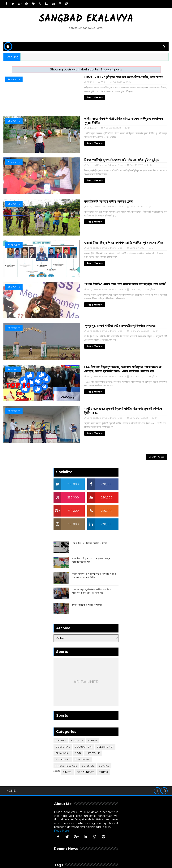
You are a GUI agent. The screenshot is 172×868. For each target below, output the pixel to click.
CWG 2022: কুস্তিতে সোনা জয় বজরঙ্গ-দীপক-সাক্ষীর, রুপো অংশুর (98, 77)
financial (63, 725)
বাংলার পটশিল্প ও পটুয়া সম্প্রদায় (87, 577)
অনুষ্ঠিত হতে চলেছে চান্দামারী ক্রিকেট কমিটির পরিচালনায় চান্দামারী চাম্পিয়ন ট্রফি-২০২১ (105, 381)
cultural (63, 719)
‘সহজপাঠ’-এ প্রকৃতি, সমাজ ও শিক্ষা (89, 515)
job (78, 725)
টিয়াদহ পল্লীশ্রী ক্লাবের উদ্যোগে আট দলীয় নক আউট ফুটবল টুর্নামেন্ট (96, 153)
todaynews (86, 744)
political (82, 732)
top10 (15, 346)
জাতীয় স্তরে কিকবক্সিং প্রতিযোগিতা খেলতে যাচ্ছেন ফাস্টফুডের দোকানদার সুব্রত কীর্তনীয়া (106, 115)
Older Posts (157, 428)
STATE (67, 744)
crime (93, 713)
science (88, 738)
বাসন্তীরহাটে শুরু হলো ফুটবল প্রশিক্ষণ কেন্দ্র (83, 191)
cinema (61, 713)
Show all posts (111, 69)
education (83, 719)
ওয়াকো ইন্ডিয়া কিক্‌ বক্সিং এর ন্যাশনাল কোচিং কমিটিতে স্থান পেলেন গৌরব (98, 229)
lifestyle (93, 725)
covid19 (77, 713)
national (63, 732)
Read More (62, 803)
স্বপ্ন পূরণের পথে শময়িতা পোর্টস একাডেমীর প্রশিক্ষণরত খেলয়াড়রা (95, 305)
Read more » (69, 97)
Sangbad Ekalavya (86, 19)
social (104, 738)
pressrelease (66, 738)
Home (11, 763)
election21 (105, 719)
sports (15, 79)
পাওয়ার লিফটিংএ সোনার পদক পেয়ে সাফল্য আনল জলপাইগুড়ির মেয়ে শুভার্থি (99, 267)
